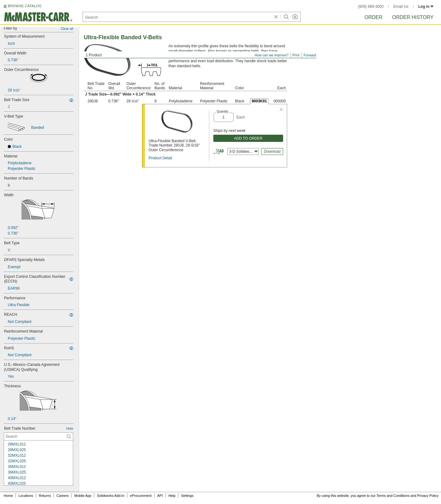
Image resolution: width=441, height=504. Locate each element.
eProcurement (141, 496)
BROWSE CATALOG (25, 6)
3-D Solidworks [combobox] (244, 152)
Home (8, 496)
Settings (187, 496)
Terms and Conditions (393, 496)
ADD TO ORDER (248, 138)
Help (172, 496)
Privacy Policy (428, 496)
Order (373, 17)
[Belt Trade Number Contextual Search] (38, 436)
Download (272, 152)
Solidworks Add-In (111, 496)
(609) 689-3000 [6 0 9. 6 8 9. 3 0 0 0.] (371, 7)
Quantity (223, 112)
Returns (45, 496)
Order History (413, 17)
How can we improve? (272, 55)
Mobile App (83, 496)
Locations (26, 496)
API (160, 496)
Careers (62, 496)
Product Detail (160, 158)
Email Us (401, 7)
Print (296, 55)
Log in (426, 7)
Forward (310, 55)
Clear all (67, 29)
